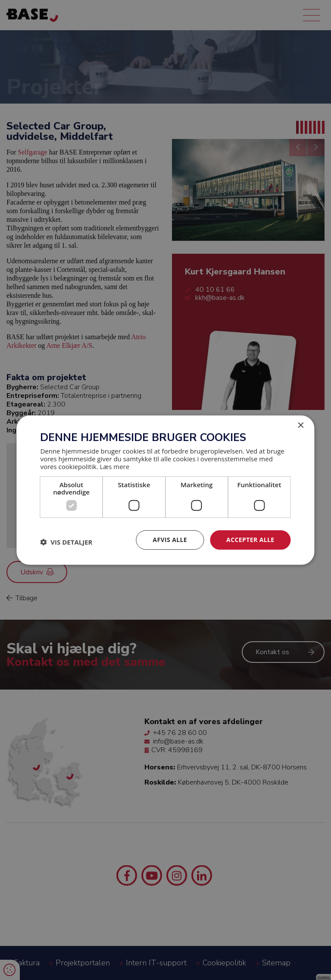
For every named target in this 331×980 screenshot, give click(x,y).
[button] (66, 542)
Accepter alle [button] (250, 540)
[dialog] (165, 490)
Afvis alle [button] (170, 540)
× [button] (301, 425)
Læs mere (114, 466)
